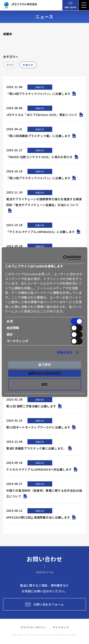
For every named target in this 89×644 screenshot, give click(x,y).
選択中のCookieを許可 (44, 373)
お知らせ (28, 65)
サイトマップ (61, 627)
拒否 (45, 384)
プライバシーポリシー (33, 627)
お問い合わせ (70, 7)
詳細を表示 (65, 352)
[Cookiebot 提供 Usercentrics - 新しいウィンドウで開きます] (63, 258)
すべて (10, 65)
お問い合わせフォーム (49, 604)
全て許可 (45, 364)
